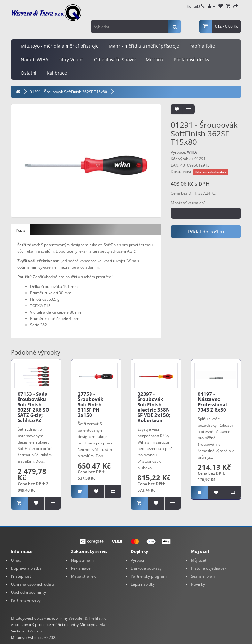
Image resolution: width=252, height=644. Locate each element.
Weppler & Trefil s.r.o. (88, 618)
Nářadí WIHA (35, 59)
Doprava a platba (26, 568)
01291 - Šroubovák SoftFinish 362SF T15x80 (68, 92)
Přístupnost (21, 576)
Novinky (198, 584)
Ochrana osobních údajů (32, 584)
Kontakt (196, 6)
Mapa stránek (83, 576)
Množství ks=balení (188, 203)
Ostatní (29, 73)
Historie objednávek (209, 568)
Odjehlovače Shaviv (115, 59)
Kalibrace (57, 73)
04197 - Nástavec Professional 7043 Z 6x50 (212, 402)
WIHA (192, 152)
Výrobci (137, 560)
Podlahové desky (191, 59)
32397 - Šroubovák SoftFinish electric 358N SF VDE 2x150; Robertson (154, 407)
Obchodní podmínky (28, 592)
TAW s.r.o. (34, 631)
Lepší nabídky (143, 584)
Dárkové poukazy (146, 568)
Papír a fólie (202, 46)
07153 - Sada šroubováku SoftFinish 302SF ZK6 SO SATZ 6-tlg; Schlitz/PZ (33, 407)
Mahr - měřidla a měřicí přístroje (144, 46)
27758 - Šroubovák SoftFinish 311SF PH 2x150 (91, 404)
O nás (16, 560)
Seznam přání (203, 576)
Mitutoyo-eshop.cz (27, 618)
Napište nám (82, 560)
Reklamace (81, 568)
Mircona (155, 59)
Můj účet (199, 560)
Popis (20, 230)
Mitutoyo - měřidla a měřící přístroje (60, 46)
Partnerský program (149, 576)
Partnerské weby (26, 600)
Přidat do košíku (206, 232)
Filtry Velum (71, 59)
